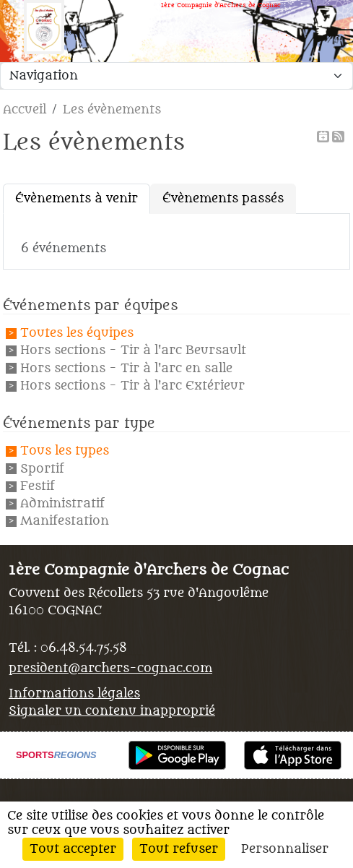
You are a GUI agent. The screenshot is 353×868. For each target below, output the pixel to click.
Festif (38, 486)
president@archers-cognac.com (110, 669)
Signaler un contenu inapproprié (112, 711)
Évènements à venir (77, 199)
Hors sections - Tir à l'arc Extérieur (132, 386)
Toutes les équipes (77, 333)
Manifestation (65, 522)
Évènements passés (223, 199)
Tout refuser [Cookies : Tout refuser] (179, 849)
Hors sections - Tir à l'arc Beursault (133, 351)
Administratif (62, 504)
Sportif (42, 469)
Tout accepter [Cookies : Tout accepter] (73, 849)
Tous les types (65, 452)
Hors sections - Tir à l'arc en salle (126, 369)
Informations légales (74, 694)
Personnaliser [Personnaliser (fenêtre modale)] (285, 849)
